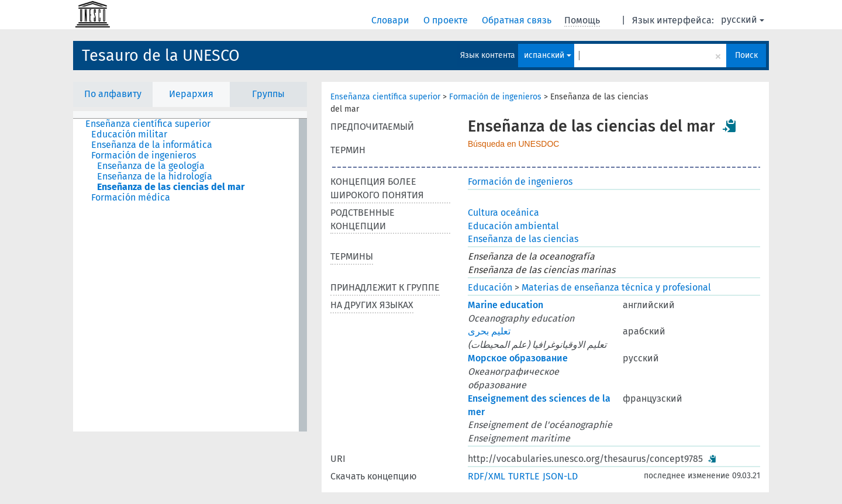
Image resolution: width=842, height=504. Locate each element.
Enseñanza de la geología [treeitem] (151, 166)
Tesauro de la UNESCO (161, 56)
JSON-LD (560, 476)
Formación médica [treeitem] (131, 198)
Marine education (505, 305)
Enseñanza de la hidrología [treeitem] (155, 177)
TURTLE (524, 476)
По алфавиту (113, 94)
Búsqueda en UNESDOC (513, 144)
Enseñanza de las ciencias (523, 239)
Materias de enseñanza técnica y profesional (616, 287)
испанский (548, 55)
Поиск (746, 55)
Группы (268, 94)
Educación (490, 287)
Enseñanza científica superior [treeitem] (148, 124)
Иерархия (191, 94)
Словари (391, 20)
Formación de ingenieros (495, 97)
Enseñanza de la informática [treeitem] (152, 145)
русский (743, 20)
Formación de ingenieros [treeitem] (144, 156)
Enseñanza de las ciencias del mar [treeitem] (171, 187)
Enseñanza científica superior (385, 97)
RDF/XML (486, 476)
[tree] (190, 275)
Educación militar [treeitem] (129, 134)
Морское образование (518, 358)
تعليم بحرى (489, 331)
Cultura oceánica (503, 213)
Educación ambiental (513, 226)
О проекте (447, 20)
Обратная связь (518, 20)
